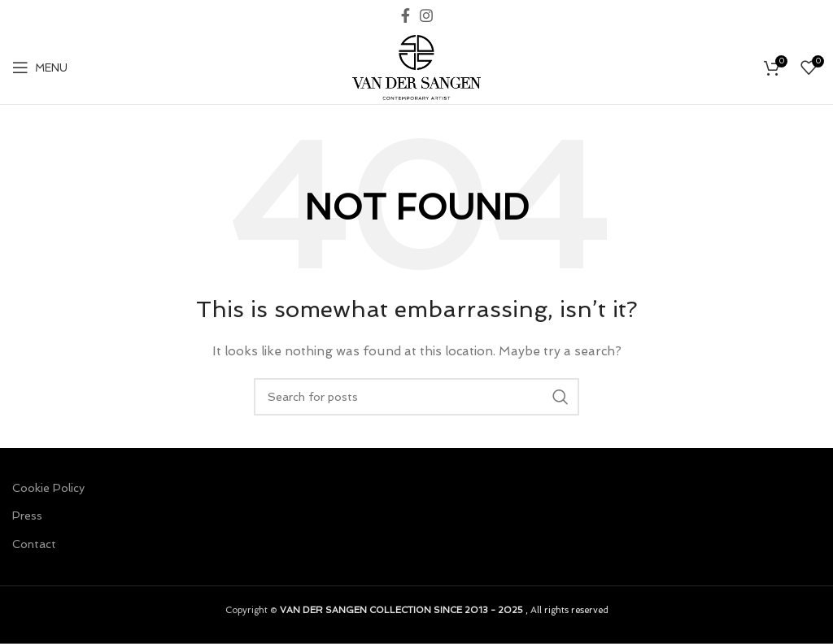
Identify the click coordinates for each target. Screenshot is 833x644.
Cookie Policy (48, 488)
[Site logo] (416, 66)
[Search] (416, 397)
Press (27, 516)
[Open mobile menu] (40, 67)
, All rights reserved (444, 610)
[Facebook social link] (406, 15)
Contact (34, 544)
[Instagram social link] (426, 15)
